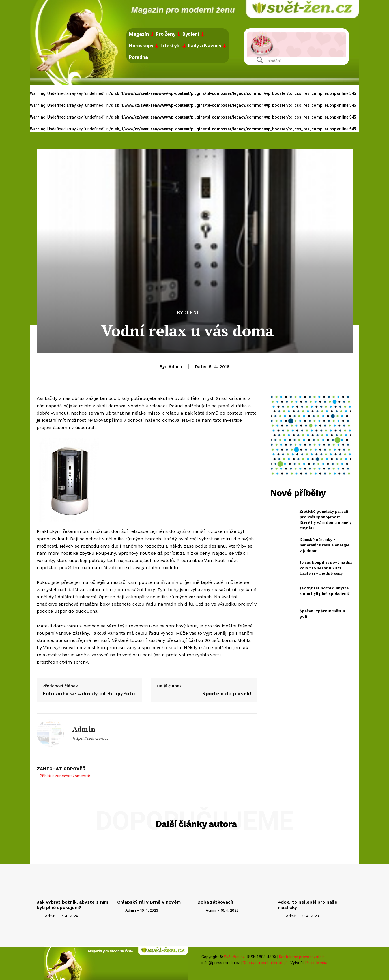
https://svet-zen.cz (90, 738)
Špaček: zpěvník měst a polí (322, 614)
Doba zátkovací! (215, 902)
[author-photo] (40, 915)
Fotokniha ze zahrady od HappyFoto (89, 693)
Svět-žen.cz (234, 957)
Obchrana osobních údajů (265, 963)
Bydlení (188, 313)
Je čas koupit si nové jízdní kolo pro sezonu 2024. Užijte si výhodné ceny (326, 568)
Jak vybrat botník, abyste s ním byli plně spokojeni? (325, 591)
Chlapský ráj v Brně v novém (149, 902)
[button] (267, 61)
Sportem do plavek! (227, 693)
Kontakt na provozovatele (302, 957)
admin (175, 367)
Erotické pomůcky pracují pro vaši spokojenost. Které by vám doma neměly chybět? (325, 520)
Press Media (316, 963)
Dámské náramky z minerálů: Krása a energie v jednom (324, 545)
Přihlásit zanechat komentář (65, 776)
